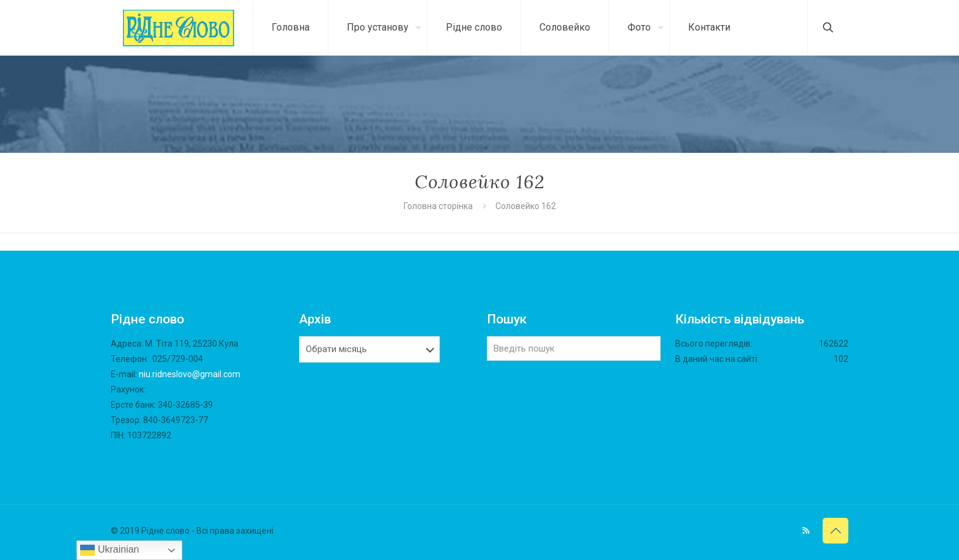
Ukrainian (109, 550)
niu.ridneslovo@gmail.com (190, 374)
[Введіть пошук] (574, 348)
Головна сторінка (439, 206)
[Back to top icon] (835, 531)
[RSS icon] (806, 531)
